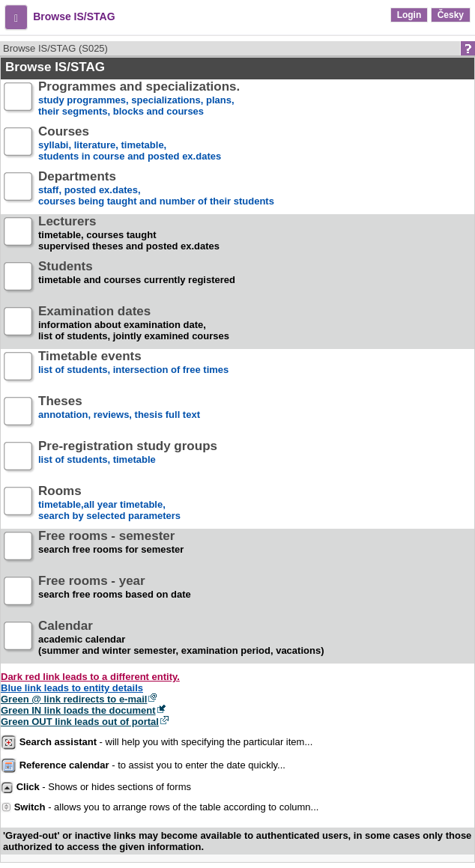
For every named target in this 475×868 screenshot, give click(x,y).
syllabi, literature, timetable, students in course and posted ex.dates (130, 144)
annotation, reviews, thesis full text (119, 414)
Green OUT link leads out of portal (80, 722)
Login (409, 15)
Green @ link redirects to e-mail (74, 699)
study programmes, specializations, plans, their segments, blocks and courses (139, 99)
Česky (451, 15)
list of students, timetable (128, 459)
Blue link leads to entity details (72, 688)
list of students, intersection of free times (133, 369)
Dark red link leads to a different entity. (90, 677)
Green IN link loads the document (78, 710)
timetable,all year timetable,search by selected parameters (109, 504)
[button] (16, 17)
